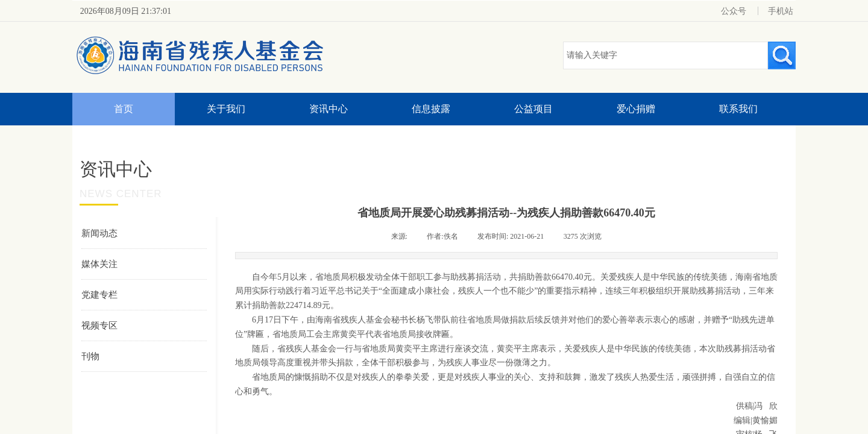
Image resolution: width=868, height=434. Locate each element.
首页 (124, 109)
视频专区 (99, 325)
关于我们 (226, 109)
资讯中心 (329, 109)
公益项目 (533, 109)
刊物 (90, 356)
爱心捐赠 (636, 109)
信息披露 (431, 109)
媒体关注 (99, 264)
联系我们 (738, 109)
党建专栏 (99, 295)
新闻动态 (99, 233)
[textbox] (665, 55)
